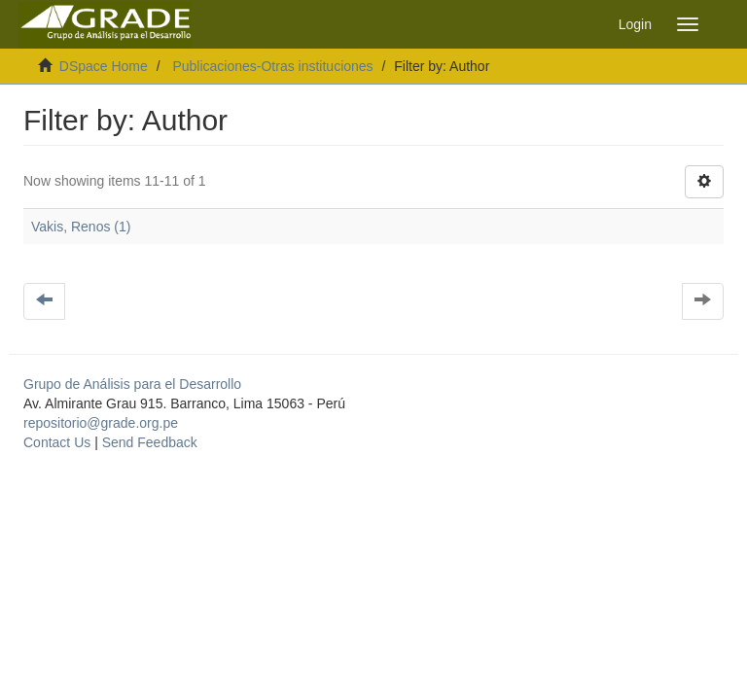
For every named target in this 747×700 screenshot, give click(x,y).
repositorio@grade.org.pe (101, 423)
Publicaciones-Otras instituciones (272, 66)
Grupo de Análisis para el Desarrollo (132, 384)
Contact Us (57, 442)
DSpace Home (104, 66)
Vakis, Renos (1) (81, 227)
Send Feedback (150, 442)
